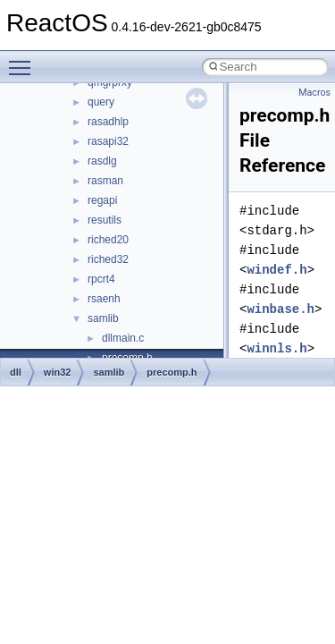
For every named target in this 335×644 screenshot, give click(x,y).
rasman (105, 181)
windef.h (276, 270)
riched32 (108, 259)
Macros (314, 93)
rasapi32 (108, 141)
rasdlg (102, 161)
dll (16, 372)
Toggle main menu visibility (24, 60)
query (101, 102)
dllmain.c (123, 338)
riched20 (108, 240)
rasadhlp (108, 122)
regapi (102, 200)
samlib (103, 318)
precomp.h (172, 372)
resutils (105, 220)
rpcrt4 (101, 279)
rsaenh (104, 299)
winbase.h (281, 309)
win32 (58, 372)
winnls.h (276, 348)
